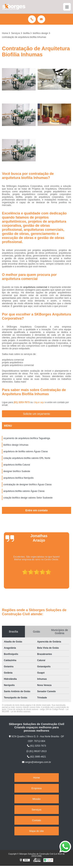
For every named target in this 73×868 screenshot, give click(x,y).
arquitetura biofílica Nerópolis (18, 478)
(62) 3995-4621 (36, 757)
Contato (37, 820)
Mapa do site (36, 831)
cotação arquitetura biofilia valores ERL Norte (27, 458)
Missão (36, 799)
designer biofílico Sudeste (17, 471)
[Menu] (67, 7)
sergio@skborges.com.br (36, 762)
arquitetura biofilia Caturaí (17, 465)
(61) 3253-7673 (22, 402)
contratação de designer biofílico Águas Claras (27, 485)
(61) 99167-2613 (36, 751)
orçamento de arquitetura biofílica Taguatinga (27, 438)
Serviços (37, 810)
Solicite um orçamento (36, 414)
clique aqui (39, 402)
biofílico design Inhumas (16, 445)
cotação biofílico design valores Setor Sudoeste (28, 498)
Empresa (36, 788)
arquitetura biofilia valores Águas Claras (24, 491)
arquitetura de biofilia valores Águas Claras (26, 451)
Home (36, 778)
